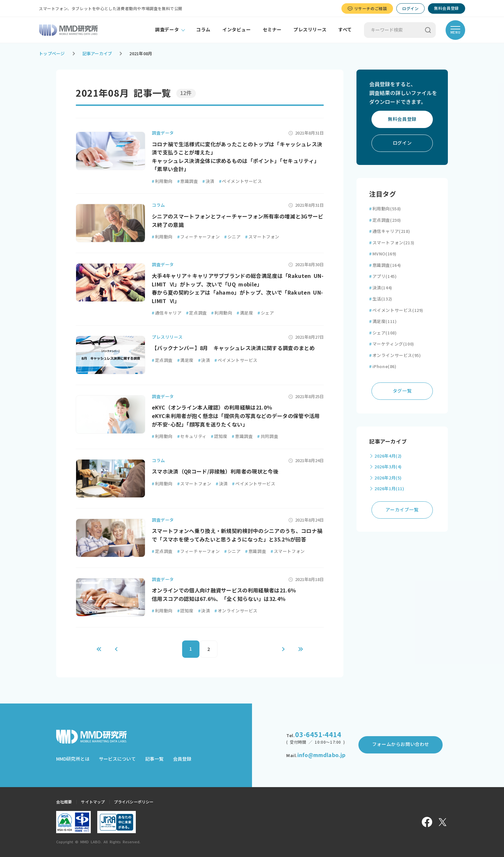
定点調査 (197, 313)
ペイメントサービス (241, 181)
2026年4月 (388, 456)
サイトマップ (93, 802)
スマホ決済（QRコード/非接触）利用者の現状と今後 (215, 472)
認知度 (219, 437)
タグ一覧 (402, 391)
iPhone (383, 367)
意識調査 (188, 181)
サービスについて (117, 759)
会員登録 (182, 759)
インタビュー (237, 30)
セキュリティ (192, 437)
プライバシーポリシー (134, 802)
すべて (345, 30)
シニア (232, 237)
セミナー (272, 30)
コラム (203, 30)
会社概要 (64, 802)
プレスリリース (310, 30)
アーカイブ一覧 (402, 510)
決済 (208, 181)
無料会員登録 (447, 8)
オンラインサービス (236, 611)
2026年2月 (388, 478)
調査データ (167, 30)
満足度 (245, 313)
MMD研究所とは (73, 759)
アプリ (383, 276)
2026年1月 (389, 489)
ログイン (410, 8)
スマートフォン (262, 237)
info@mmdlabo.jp (321, 755)
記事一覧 (154, 759)
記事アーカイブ (97, 54)
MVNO (383, 254)
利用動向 (162, 181)
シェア (266, 313)
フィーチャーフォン (199, 237)
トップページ (52, 54)
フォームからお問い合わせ (401, 744)
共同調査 (268, 437)
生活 (381, 299)
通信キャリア (167, 313)
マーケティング (392, 344)
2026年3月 (388, 467)
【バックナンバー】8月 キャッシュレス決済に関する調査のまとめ (233, 348)
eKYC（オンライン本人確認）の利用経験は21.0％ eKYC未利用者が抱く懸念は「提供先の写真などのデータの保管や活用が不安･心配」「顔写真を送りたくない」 (236, 416)
